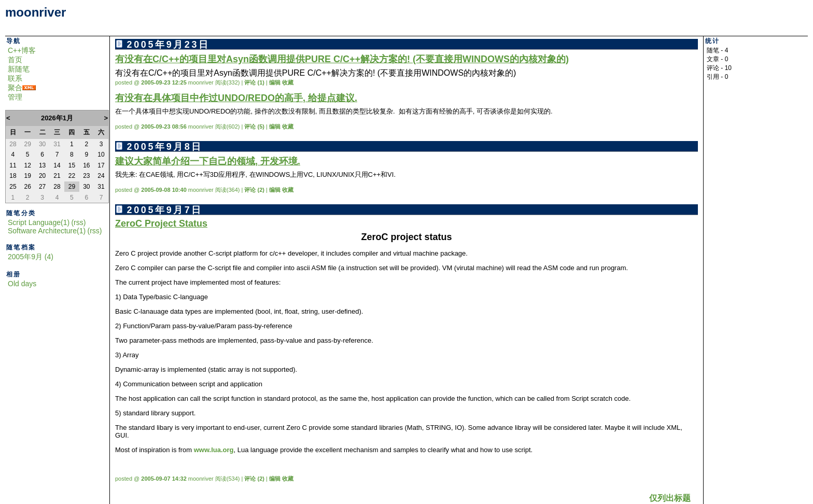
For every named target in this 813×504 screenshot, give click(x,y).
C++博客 (22, 50)
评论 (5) (254, 127)
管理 (15, 97)
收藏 (288, 82)
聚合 (15, 88)
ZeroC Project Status (161, 223)
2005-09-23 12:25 (164, 82)
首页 (15, 60)
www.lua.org (214, 450)
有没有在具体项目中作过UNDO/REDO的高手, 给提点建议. (236, 98)
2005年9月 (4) (31, 257)
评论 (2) (254, 190)
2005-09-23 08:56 (164, 127)
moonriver (36, 12)
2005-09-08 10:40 (164, 190)
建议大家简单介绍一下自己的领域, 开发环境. (208, 161)
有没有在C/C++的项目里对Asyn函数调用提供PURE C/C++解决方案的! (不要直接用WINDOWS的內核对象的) (342, 59)
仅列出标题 (670, 498)
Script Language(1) (39, 222)
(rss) (78, 222)
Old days (22, 284)
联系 (15, 78)
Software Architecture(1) (47, 231)
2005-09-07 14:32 (164, 479)
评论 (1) (254, 82)
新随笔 (19, 69)
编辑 (275, 82)
